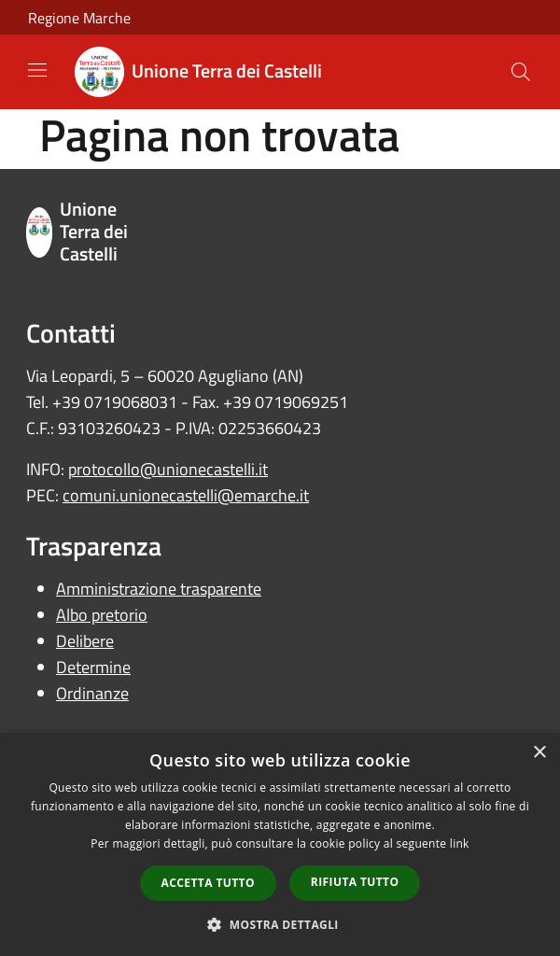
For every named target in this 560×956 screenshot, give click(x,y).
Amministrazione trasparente (159, 589)
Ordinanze (92, 693)
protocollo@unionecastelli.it (168, 469)
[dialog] (280, 844)
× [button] (539, 753)
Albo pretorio (102, 615)
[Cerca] (521, 72)
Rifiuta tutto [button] (355, 882)
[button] (280, 924)
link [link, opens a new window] (460, 844)
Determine (93, 667)
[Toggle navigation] (37, 70)
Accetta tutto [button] (208, 883)
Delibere (85, 641)
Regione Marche (79, 18)
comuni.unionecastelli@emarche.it (186, 495)
